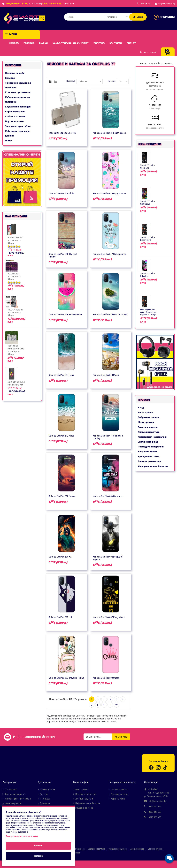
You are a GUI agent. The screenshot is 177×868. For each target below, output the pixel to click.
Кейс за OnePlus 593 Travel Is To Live (66, 678)
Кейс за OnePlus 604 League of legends (108, 558)
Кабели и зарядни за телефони (17, 100)
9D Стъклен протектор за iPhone (14, 277)
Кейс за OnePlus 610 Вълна (62, 496)
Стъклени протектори (18, 92)
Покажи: (111, 81)
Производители (47, 790)
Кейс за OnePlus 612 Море (61, 436)
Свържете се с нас (119, 790)
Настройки (38, 856)
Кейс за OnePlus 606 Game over (108, 496)
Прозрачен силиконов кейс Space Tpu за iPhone (16, 350)
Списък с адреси (148, 427)
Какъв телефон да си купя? (71, 43)
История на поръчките (86, 794)
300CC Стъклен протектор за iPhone (15, 313)
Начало (14, 43)
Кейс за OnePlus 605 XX (60, 557)
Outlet (131, 43)
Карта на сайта (118, 799)
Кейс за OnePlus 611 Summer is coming (108, 437)
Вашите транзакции (149, 461)
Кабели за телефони (76, 849)
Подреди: (71, 81)
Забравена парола (149, 417)
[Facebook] (151, 767)
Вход (141, 408)
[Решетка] (51, 81)
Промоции (45, 803)
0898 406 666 (155, 817)
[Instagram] (158, 767)
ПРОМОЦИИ (167, 17)
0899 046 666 (155, 812)
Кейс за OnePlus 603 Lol (60, 617)
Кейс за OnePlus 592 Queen (106, 678)
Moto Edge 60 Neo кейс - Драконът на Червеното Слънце (148, 312)
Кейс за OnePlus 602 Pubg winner (109, 617)
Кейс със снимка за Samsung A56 (16, 383)
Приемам (38, 846)
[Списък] (56, 81)
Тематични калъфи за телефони (18, 85)
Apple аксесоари (15, 112)
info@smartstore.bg (158, 801)
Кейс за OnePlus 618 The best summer (63, 255)
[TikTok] (165, 767)
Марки (43, 43)
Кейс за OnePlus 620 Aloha (61, 194)
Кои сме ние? (11, 790)
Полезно (99, 43)
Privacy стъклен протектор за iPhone (15, 241)
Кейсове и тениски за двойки (18, 133)
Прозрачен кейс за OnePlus (62, 133)
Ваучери (44, 794)
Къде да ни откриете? (15, 794)
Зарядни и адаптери (96, 849)
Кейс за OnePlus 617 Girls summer (109, 254)
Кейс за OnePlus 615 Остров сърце (110, 315)
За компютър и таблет (18, 126)
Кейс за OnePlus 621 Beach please (109, 133)
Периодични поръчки (151, 447)
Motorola (155, 64)
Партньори (45, 799)
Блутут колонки (14, 121)
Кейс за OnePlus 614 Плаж (61, 375)
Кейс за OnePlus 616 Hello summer (65, 315)
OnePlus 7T (169, 64)
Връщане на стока (149, 457)
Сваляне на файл (148, 442)
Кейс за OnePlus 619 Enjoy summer (110, 194)
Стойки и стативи (15, 117)
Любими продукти (149, 432)
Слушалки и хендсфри (18, 107)
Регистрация (145, 412)
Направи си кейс (15, 73)
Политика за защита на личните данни (22, 836)
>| (116, 705)
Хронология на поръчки (152, 437)
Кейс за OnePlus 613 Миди (106, 375)
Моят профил (146, 422)
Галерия (29, 43)
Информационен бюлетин (153, 466)
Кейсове (10, 78)
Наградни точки (147, 452)
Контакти (116, 43)
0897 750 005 (155, 807)
